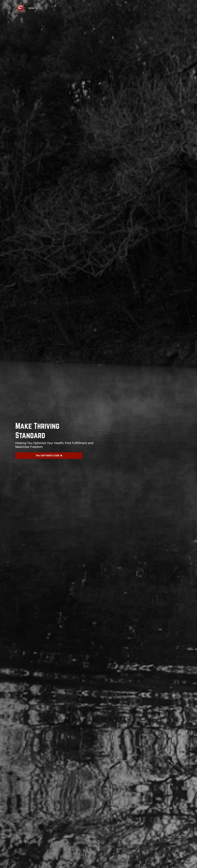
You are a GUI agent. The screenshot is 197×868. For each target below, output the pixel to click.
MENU (33, 8)
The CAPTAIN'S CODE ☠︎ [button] (49, 455)
